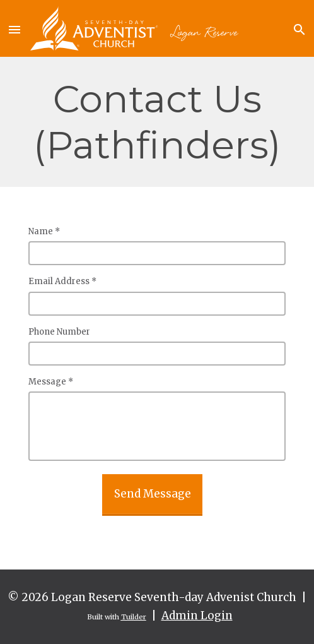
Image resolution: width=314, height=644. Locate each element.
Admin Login (197, 616)
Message (51, 382)
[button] (15, 28)
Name (44, 231)
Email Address (62, 281)
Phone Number (59, 332)
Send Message (153, 494)
